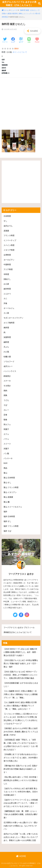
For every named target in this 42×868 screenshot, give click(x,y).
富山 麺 (6, 502)
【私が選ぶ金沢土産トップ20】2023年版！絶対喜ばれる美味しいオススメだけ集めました (21, 780)
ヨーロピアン (9, 260)
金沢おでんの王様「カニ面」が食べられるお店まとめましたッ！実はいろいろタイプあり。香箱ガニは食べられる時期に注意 (21, 837)
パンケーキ (8, 458)
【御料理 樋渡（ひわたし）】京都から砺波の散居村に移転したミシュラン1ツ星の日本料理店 (21, 14)
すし (5, 221)
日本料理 (7, 216)
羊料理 (6, 274)
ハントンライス (10, 371)
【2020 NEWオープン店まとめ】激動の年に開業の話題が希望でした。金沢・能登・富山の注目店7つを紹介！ (21, 652)
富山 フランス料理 (11, 487)
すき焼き (7, 386)
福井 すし (7, 521)
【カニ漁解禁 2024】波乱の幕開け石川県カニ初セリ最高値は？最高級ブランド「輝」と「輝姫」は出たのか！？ (20, 706)
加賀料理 (7, 337)
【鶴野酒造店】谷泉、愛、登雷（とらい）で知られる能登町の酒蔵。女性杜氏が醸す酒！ (21, 814)
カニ (5, 299)
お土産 (6, 284)
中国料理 (7, 265)
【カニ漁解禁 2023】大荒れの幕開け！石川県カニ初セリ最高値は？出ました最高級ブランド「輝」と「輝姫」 (21, 694)
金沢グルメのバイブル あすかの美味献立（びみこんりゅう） (19, 4)
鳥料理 (6, 328)
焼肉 (5, 391)
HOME (21, 856)
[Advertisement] (21, 101)
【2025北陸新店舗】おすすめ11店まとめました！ (21, 685)
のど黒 (6, 352)
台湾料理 (7, 255)
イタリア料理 (9, 250)
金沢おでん (8, 226)
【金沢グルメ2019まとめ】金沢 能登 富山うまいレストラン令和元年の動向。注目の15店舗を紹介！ (21, 792)
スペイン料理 (9, 245)
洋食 (5, 303)
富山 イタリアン (10, 492)
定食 (5, 415)
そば (5, 405)
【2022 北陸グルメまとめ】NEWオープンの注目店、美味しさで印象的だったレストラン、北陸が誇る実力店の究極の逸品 (21, 675)
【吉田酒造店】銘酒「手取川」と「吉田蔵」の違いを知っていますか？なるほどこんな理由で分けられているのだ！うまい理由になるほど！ (21, 745)
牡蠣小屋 (7, 357)
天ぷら (6, 347)
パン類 (6, 454)
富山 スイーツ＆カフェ (13, 507)
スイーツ (7, 444)
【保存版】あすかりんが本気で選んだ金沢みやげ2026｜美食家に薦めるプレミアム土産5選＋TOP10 (21, 732)
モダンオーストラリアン (13, 318)
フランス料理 (9, 236)
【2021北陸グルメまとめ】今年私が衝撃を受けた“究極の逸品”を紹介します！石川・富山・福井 (21, 664)
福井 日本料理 (9, 517)
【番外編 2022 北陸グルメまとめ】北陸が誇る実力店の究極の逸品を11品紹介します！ (20, 769)
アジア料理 (8, 269)
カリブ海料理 (9, 323)
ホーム (6, 10)
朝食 (5, 420)
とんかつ (7, 294)
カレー (6, 410)
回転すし (7, 279)
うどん (6, 400)
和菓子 (6, 429)
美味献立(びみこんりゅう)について (18, 632)
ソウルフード (9, 362)
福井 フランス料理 (11, 526)
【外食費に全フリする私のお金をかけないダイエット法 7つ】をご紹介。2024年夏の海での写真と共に (21, 758)
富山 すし (7, 483)
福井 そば (7, 531)
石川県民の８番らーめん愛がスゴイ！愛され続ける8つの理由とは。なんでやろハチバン (21, 826)
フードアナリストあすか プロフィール (19, 628)
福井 (5, 512)
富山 (5, 473)
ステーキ (7, 381)
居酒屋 (6, 231)
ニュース (14, 10)
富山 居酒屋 (8, 497)
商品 (5, 468)
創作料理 (7, 289)
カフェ (6, 434)
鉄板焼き (7, 376)
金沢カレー (8, 366)
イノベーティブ (10, 240)
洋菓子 (6, 449)
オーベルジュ (9, 308)
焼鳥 (5, 395)
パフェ (6, 439)
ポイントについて (20, 52)
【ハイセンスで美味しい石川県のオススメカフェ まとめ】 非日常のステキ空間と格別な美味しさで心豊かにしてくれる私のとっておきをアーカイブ (21, 719)
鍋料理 (6, 342)
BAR (5, 463)
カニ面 (6, 313)
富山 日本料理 (9, 478)
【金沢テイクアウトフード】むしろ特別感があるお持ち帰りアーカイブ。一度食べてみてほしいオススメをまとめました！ (21, 803)
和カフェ (7, 425)
